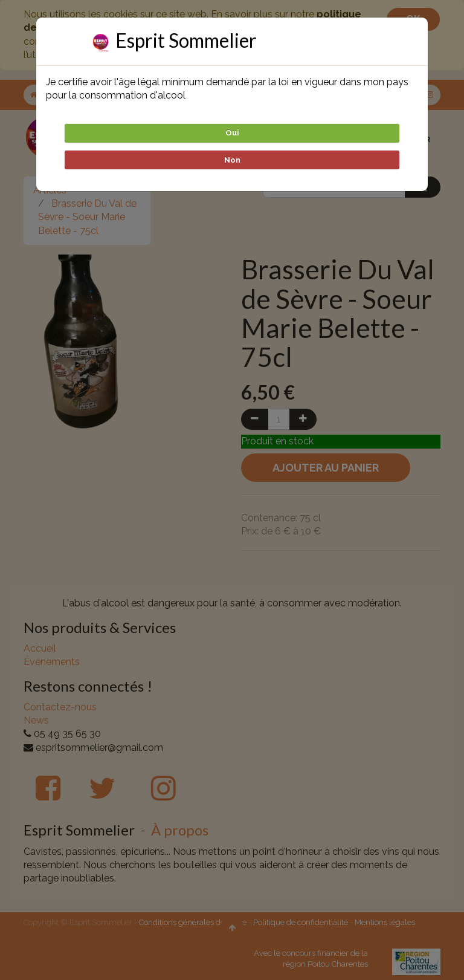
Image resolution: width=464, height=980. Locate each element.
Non (232, 160)
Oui (232, 133)
